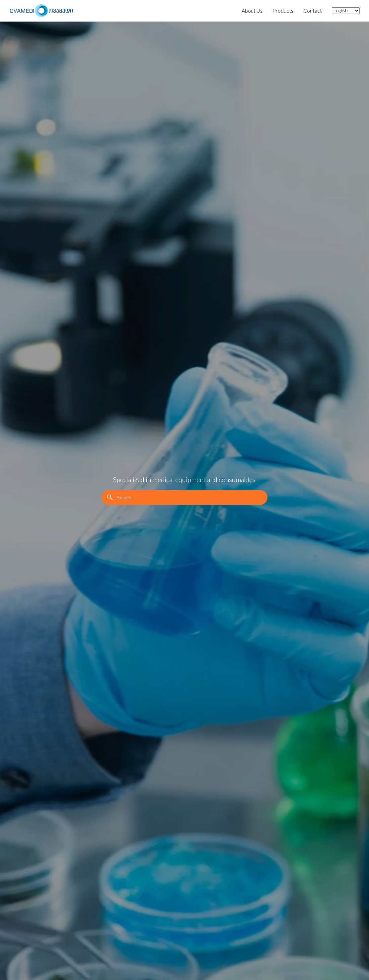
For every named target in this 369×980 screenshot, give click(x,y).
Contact (313, 10)
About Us (252, 10)
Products (283, 10)
